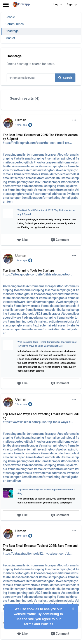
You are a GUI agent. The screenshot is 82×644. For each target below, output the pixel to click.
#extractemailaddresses (49, 194)
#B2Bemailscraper (48, 182)
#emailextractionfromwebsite (54, 190)
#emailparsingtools (21, 182)
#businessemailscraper (22, 166)
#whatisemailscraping (29, 158)
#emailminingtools (20, 190)
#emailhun (14, 481)
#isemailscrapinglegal (60, 158)
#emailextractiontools (41, 178)
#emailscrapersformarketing (41, 198)
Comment (60, 240)
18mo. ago (21, 404)
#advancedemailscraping (39, 186)
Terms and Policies (38, 624)
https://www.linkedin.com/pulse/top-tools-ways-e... (38, 422)
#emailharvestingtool (41, 170)
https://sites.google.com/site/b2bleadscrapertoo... (38, 274)
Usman (21, 120)
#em (9, 202)
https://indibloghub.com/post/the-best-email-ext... (37, 143)
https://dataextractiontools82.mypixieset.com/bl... (37, 554)
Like (22, 240)
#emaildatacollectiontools (59, 174)
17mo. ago (21, 125)
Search (65, 78)
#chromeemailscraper (41, 155)
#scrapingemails (14, 155)
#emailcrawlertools (27, 174)
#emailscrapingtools (53, 166)
